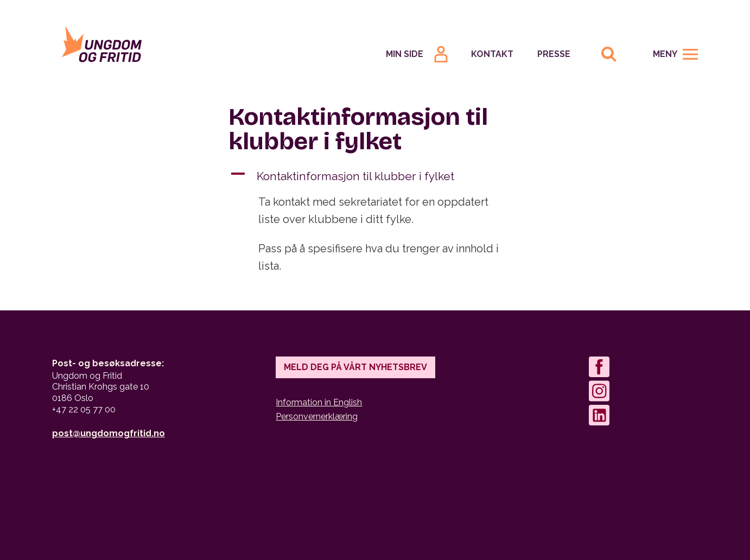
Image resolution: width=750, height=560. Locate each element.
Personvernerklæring (317, 416)
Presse (554, 54)
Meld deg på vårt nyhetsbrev (355, 367)
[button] (375, 176)
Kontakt (492, 54)
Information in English (319, 402)
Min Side (405, 54)
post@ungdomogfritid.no (109, 433)
